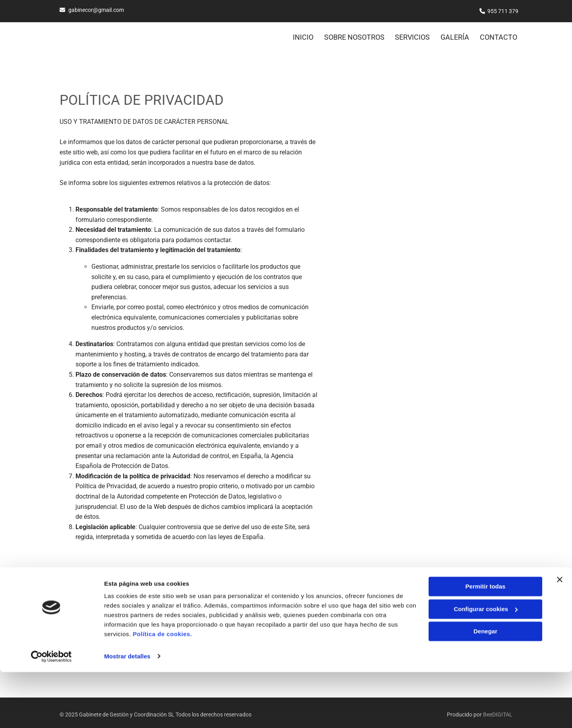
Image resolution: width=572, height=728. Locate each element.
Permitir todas (486, 643)
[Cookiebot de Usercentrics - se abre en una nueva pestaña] (51, 713)
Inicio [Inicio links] (299, 35)
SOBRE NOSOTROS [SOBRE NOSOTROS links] (352, 35)
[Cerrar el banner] (560, 636)
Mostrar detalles (127, 712)
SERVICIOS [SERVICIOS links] (411, 35)
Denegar (485, 688)
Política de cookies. (162, 690)
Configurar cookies (486, 665)
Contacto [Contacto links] (500, 35)
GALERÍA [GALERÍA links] (455, 35)
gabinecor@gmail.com (96, 10)
